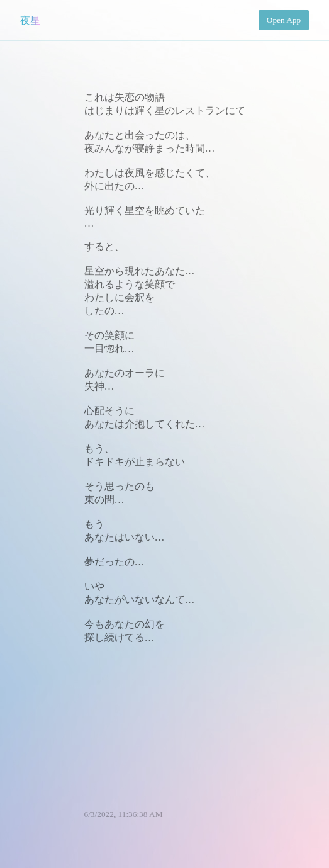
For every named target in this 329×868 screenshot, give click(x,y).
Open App (284, 20)
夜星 (30, 20)
